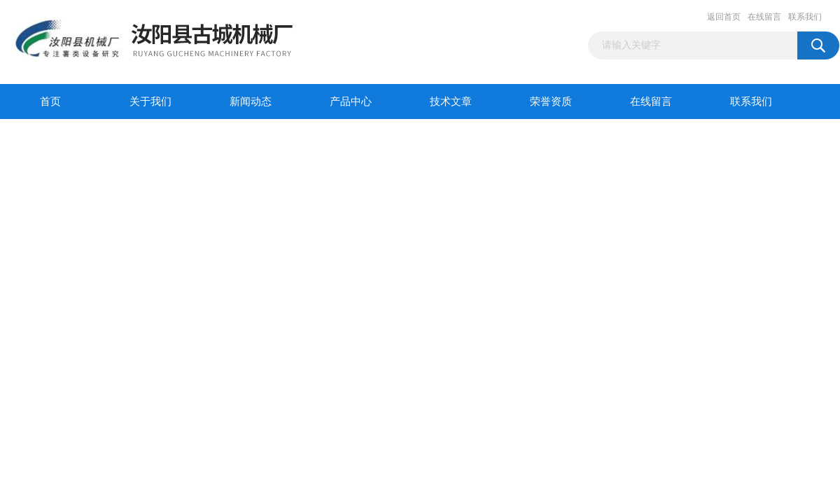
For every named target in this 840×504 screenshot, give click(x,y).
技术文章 (451, 101)
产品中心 (351, 101)
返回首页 (724, 17)
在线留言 (764, 17)
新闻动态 (251, 101)
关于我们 (150, 101)
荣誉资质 (551, 101)
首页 (50, 101)
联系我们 (805, 17)
